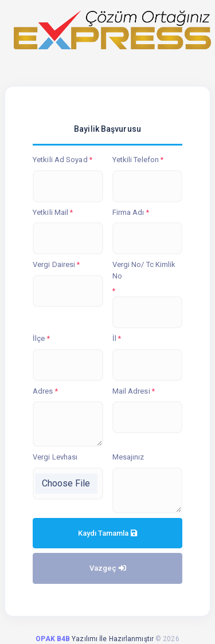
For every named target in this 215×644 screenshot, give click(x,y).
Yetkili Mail (50, 212)
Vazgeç (108, 568)
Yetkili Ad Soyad (60, 160)
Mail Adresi (131, 391)
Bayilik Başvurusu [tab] (107, 129)
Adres (43, 391)
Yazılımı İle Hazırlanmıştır (95, 639)
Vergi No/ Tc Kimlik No (144, 270)
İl (114, 338)
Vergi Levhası (55, 457)
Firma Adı (128, 212)
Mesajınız (128, 457)
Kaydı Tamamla (107, 533)
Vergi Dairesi (54, 264)
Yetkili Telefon (136, 160)
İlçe (39, 338)
